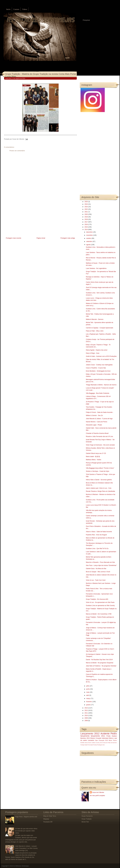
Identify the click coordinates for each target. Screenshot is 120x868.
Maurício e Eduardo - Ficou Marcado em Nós (100, 562)
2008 (86, 721)
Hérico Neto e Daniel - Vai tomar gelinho (99, 480)
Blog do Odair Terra (50, 816)
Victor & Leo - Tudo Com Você (96, 580)
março (88, 698)
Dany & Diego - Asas (93, 353)
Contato (16, 9)
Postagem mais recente (14, 238)
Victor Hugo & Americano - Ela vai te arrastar (100, 445)
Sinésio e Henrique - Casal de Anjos (97, 471)
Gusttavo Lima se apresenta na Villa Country (100, 606)
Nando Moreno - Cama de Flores (96, 422)
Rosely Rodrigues (98, 745)
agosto (89, 245)
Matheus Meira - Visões (93, 460)
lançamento (85, 736)
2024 (86, 204)
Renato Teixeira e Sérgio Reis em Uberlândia (100, 491)
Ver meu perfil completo (97, 796)
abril (88, 695)
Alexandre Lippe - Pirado (94, 425)
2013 (86, 708)
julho (88, 686)
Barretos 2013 (85, 738)
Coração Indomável (102, 738)
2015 (86, 227)
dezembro (90, 232)
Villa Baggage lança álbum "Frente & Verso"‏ (100, 468)
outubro (89, 238)
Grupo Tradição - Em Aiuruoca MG (97, 599)
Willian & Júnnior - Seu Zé (94, 415)
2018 (86, 219)
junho (88, 689)
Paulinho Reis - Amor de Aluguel (96, 535)
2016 (86, 224)
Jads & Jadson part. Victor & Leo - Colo (99, 488)
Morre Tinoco (113, 740)
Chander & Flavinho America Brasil (97, 433)
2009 (86, 718)
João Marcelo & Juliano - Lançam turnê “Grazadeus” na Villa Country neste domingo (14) (26, 848)
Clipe (96, 740)
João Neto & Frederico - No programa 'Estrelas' (101, 666)
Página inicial (41, 238)
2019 (86, 217)
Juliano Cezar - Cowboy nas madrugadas (99, 365)
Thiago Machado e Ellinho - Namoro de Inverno (101, 385)
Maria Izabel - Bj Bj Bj (93, 457)
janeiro (89, 705)
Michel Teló (85, 822)
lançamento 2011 (98, 736)
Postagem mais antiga (68, 238)
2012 (86, 710)
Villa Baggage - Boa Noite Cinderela (97, 393)
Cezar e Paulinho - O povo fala (96, 368)
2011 (86, 713)
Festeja (82, 745)
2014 (86, 230)
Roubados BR (48, 822)
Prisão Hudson (112, 736)
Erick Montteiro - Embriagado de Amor (98, 371)
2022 (86, 209)
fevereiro (89, 702)
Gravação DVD (103, 740)
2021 (86, 212)
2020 (86, 214)
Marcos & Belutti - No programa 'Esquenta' (100, 663)
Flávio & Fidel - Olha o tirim (95, 331)
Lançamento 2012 (90, 734)
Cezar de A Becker (98, 792)
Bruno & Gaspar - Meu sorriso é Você (98, 572)
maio (88, 692)
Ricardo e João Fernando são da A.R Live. (100, 436)
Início (8, 9)
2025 (86, 202)
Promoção (90, 745)
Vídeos (25, 9)
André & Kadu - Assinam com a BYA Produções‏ (101, 356)
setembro (89, 241)
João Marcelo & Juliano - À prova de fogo (99, 419)
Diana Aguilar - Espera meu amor (97, 350)
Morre (111, 738)
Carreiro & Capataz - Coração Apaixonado (99, 328)
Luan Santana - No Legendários (96, 268)
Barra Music (88, 743)
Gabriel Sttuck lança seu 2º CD (96, 453)
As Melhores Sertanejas (21, 866)
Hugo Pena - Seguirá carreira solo (26, 817)
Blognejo (46, 819)
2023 (86, 207)
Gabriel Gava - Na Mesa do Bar (96, 569)
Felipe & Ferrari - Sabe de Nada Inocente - (100, 412)
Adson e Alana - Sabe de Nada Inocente (99, 532)
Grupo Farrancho (87, 816)
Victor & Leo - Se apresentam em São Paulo (100, 602)
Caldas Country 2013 (97, 743)
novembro (90, 235)
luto (104, 745)
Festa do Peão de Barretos (110, 743)
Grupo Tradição (87, 819)
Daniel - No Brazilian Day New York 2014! (99, 660)
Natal (86, 745)
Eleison (93, 738)
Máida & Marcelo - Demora (95, 319)
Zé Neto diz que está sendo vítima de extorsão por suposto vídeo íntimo (26, 831)
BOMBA (83, 743)
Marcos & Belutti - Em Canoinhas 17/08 (99, 614)
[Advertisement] (22, 220)
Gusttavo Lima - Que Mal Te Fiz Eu (97, 549)
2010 (86, 716)
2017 (86, 222)
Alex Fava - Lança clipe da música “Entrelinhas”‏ (101, 565)
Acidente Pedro (109, 734)
